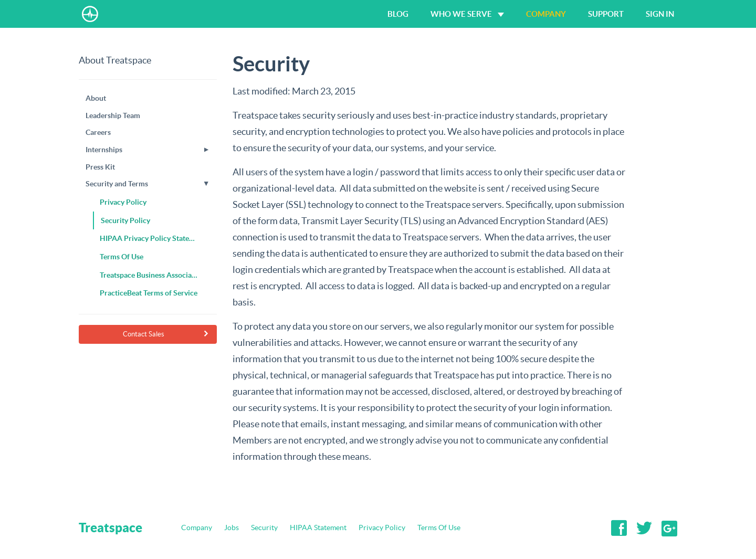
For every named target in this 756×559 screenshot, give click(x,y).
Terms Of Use (439, 528)
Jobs (232, 528)
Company (197, 528)
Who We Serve (467, 14)
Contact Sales (166, 334)
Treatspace (111, 528)
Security (264, 528)
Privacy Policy (382, 528)
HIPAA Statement (318, 528)
